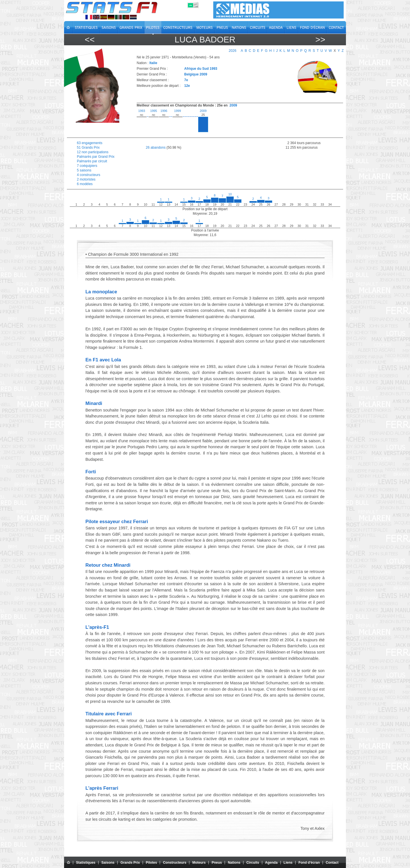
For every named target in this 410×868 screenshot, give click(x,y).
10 (230, 194)
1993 (142, 111)
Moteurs (199, 863)
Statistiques (86, 863)
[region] (237, 122)
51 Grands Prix (88, 148)
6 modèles (85, 184)
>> (320, 39)
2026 (232, 51)
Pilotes (151, 863)
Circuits (253, 863)
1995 (153, 111)
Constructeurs (175, 863)
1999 (177, 111)
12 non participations (93, 152)
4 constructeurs (89, 175)
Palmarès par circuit (92, 161)
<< (90, 39)
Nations (234, 863)
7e (186, 80)
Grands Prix (130, 863)
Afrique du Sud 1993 (201, 69)
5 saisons (84, 170)
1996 (164, 111)
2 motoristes (86, 179)
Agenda (271, 863)
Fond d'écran (309, 863)
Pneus (217, 863)
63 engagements (90, 143)
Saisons (108, 863)
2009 (233, 105)
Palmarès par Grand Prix (96, 157)
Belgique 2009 (196, 74)
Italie (153, 63)
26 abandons (156, 148)
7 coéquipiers (87, 166)
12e (187, 86)
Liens (288, 863)
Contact (332, 863)
